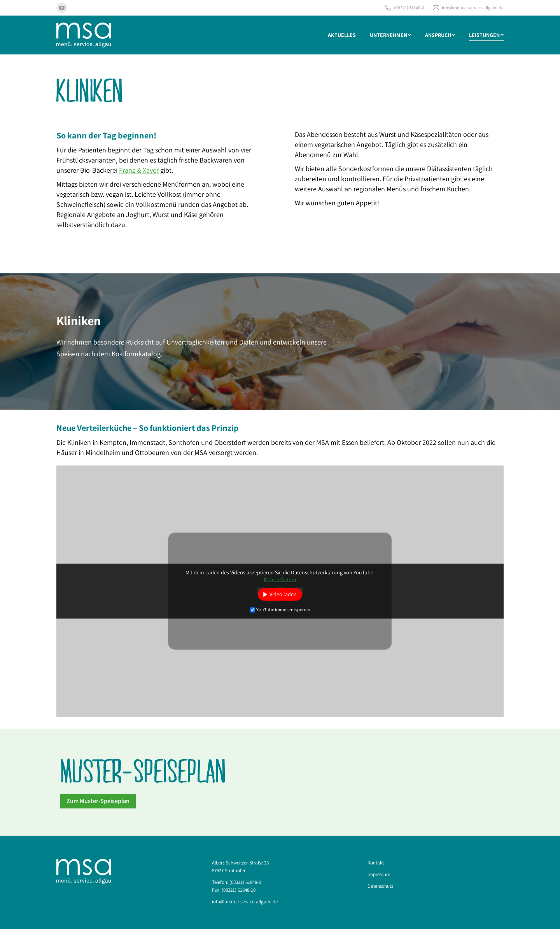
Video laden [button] (283, 594)
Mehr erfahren (280, 579)
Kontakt (376, 863)
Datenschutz (380, 886)
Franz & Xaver (139, 170)
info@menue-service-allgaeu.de (468, 8)
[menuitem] (342, 35)
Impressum (379, 874)
